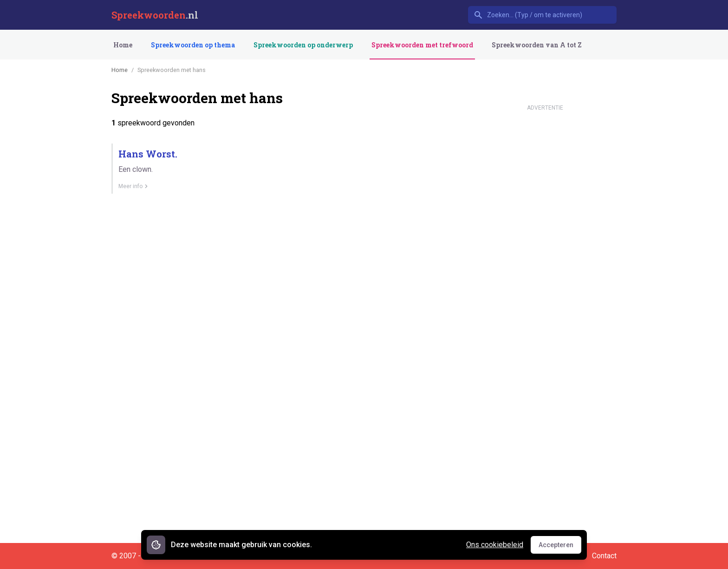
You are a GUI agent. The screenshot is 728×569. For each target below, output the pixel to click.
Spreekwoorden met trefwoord (422, 45)
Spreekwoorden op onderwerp (303, 45)
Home (123, 45)
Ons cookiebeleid (495, 545)
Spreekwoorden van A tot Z (537, 45)
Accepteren (560, 547)
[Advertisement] (545, 255)
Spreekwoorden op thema (193, 45)
